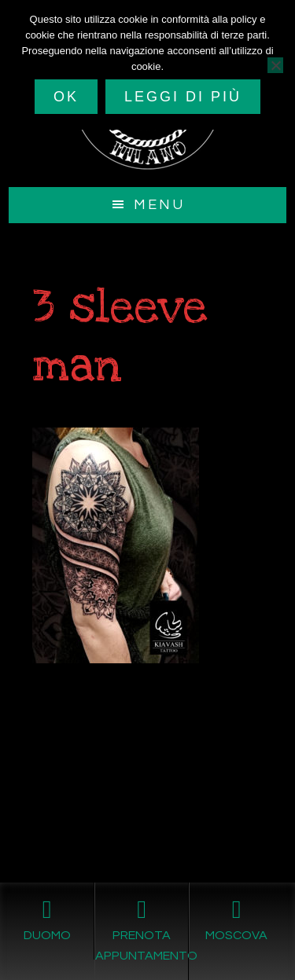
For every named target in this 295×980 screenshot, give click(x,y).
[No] (275, 65)
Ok (66, 97)
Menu (159, 205)
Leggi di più (183, 97)
